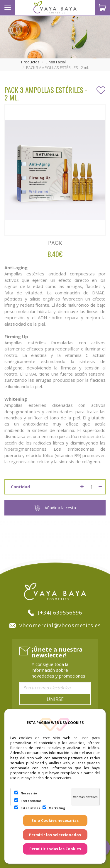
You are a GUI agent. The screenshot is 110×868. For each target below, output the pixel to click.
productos (30, 62)
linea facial (56, 62)
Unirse (55, 699)
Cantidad (20, 487)
